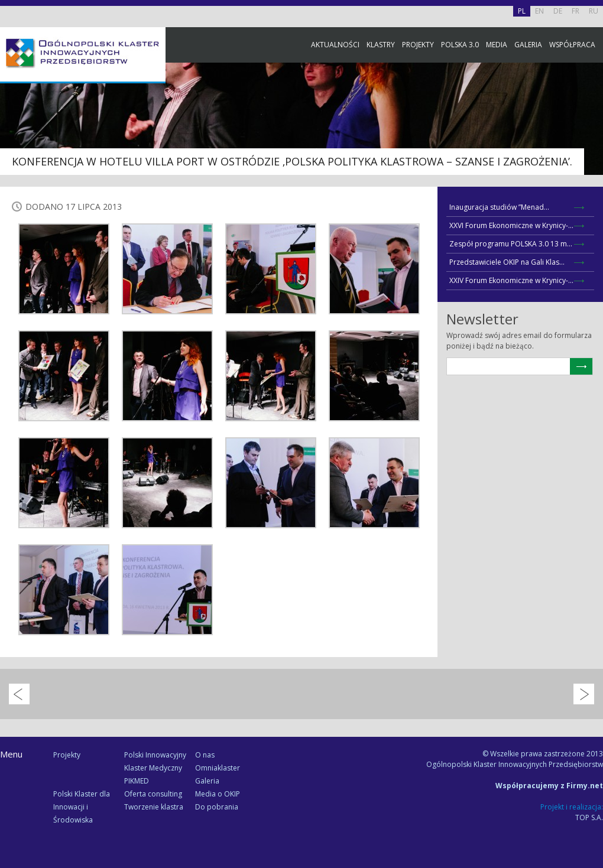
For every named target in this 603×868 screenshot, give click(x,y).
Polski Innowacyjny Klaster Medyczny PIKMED (155, 768)
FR (576, 11)
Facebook (591, 131)
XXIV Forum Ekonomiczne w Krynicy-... (511, 280)
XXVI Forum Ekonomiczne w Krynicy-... (511, 225)
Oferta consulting (153, 794)
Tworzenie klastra (154, 807)
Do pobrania (217, 807)
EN (539, 11)
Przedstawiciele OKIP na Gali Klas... (507, 262)
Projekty (418, 45)
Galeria (528, 45)
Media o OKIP (218, 794)
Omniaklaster (218, 768)
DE (558, 11)
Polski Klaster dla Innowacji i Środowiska (82, 807)
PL (522, 11)
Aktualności (335, 45)
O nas (205, 755)
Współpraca (572, 45)
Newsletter (591, 220)
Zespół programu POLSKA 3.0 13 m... (511, 244)
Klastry (381, 45)
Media (497, 45)
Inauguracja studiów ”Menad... (499, 207)
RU (594, 11)
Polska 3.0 (460, 45)
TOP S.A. (589, 817)
